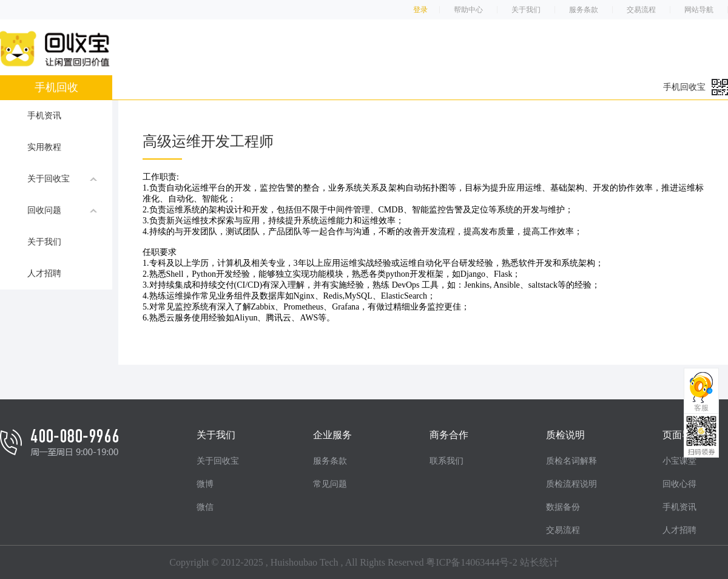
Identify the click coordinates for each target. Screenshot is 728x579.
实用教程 (44, 147)
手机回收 (56, 87)
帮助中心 (468, 10)
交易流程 (641, 10)
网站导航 (699, 10)
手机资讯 (44, 116)
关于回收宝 (62, 178)
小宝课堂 (679, 461)
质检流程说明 (571, 484)
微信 (205, 507)
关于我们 (526, 10)
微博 (205, 484)
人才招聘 (44, 273)
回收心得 (679, 484)
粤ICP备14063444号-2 (471, 562)
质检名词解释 (571, 461)
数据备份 (563, 507)
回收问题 (62, 210)
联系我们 (447, 461)
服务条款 (584, 10)
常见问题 (330, 484)
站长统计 (539, 562)
